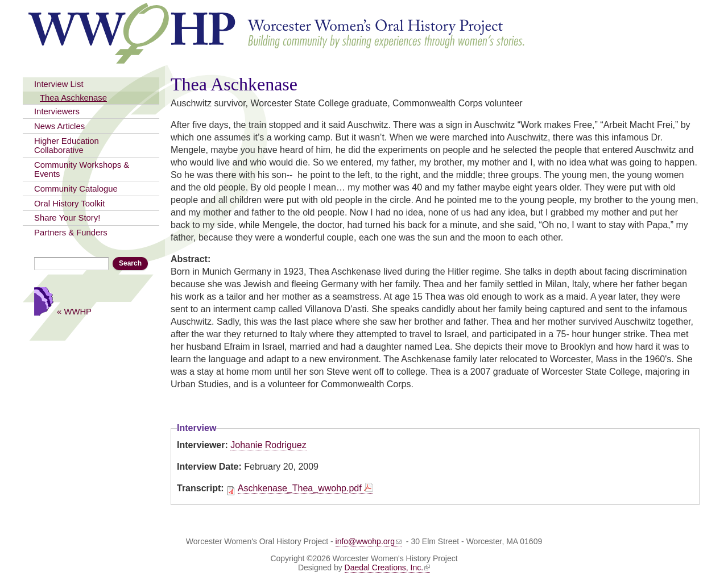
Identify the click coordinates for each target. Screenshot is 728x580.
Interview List (59, 84)
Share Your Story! (67, 218)
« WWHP (74, 311)
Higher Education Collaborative (67, 146)
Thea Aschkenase (73, 98)
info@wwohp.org (369, 541)
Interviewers (57, 111)
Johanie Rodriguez (268, 445)
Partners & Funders (71, 233)
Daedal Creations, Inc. (388, 567)
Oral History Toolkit (69, 204)
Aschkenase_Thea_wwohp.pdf (300, 488)
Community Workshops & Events (82, 169)
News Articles (59, 126)
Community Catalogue (76, 189)
